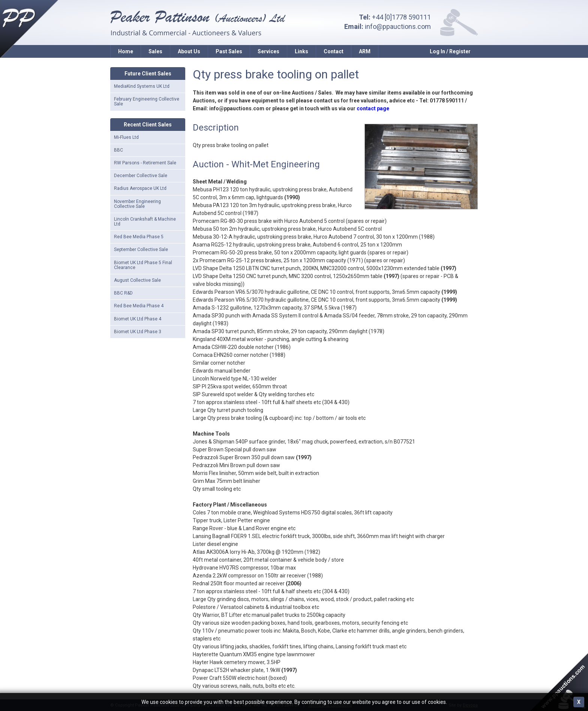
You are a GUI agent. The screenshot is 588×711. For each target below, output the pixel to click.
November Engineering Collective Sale (137, 204)
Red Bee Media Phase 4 (139, 306)
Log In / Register (450, 51)
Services (268, 51)
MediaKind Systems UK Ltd (142, 86)
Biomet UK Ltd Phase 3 (138, 332)
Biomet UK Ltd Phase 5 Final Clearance (143, 265)
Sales (155, 51)
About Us (189, 51)
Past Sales (229, 51)
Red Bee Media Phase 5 (139, 237)
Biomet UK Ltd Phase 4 (138, 319)
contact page (373, 108)
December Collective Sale (141, 176)
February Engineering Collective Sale (147, 101)
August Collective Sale (137, 280)
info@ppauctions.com (398, 26)
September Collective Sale (141, 250)
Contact (334, 51)
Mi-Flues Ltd (126, 137)
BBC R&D (123, 293)
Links (301, 51)
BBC (118, 150)
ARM (365, 51)
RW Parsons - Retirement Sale (145, 163)
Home (126, 51)
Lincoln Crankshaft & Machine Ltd (145, 222)
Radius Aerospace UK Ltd (140, 188)
